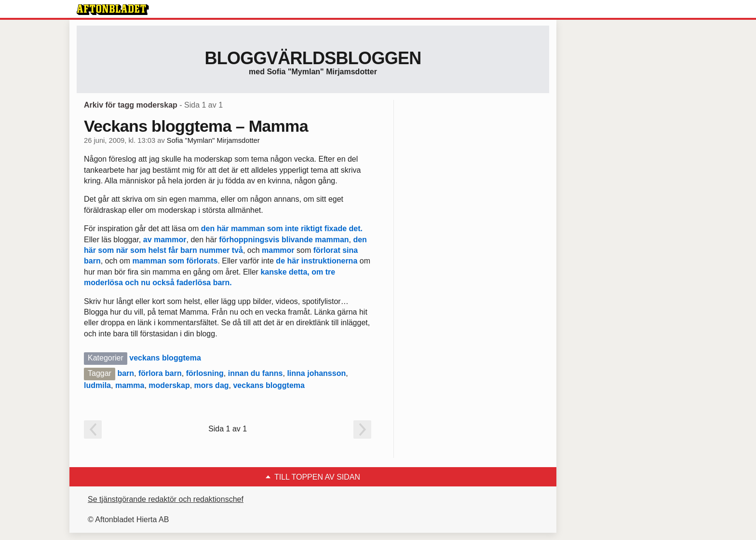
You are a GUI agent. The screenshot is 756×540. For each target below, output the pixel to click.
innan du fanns (256, 373)
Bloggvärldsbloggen (313, 58)
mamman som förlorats (175, 261)
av (148, 240)
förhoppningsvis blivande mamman (284, 240)
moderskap (169, 385)
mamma (130, 385)
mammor (170, 240)
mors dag (212, 385)
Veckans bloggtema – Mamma (196, 126)
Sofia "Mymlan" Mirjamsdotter (213, 140)
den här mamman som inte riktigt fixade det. (282, 228)
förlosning (205, 373)
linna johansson (316, 373)
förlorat (327, 250)
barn (126, 373)
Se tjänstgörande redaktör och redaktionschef (166, 499)
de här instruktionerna (317, 261)
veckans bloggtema (165, 358)
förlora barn (160, 373)
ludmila (97, 385)
